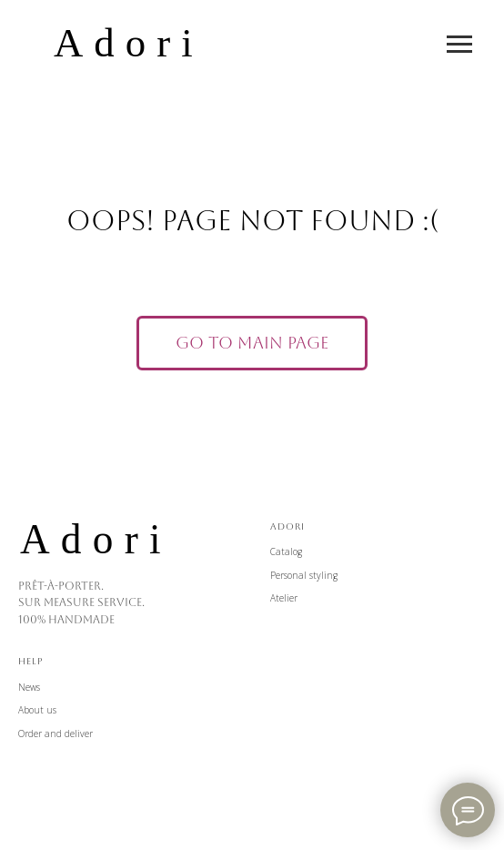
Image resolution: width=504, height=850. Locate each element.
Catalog (286, 551)
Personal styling (304, 575)
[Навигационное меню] (459, 45)
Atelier (284, 598)
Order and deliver (55, 734)
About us (37, 710)
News (29, 687)
